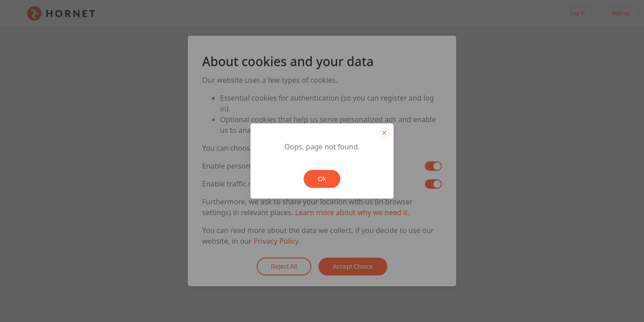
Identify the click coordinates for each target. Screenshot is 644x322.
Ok (322, 179)
